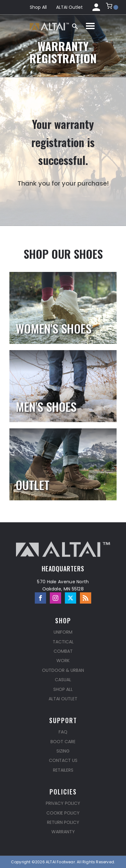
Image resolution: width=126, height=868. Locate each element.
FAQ (63, 732)
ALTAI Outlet (69, 7)
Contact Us (63, 760)
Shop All (38, 7)
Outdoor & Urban (63, 670)
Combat (63, 651)
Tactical (63, 642)
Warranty (63, 832)
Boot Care (63, 742)
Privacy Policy (63, 803)
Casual (63, 680)
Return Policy (63, 822)
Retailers (63, 770)
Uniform (63, 632)
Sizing (63, 751)
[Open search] (75, 26)
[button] (112, 7)
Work (63, 661)
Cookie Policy (63, 813)
